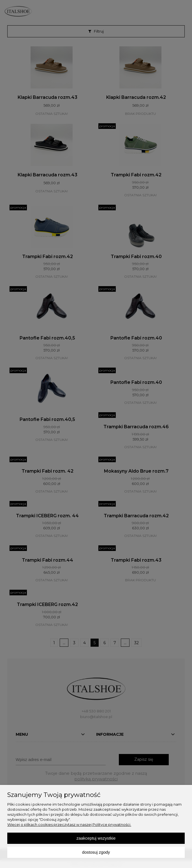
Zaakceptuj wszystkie (96, 838)
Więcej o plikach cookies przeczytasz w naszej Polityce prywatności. (69, 824)
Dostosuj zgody (96, 852)
